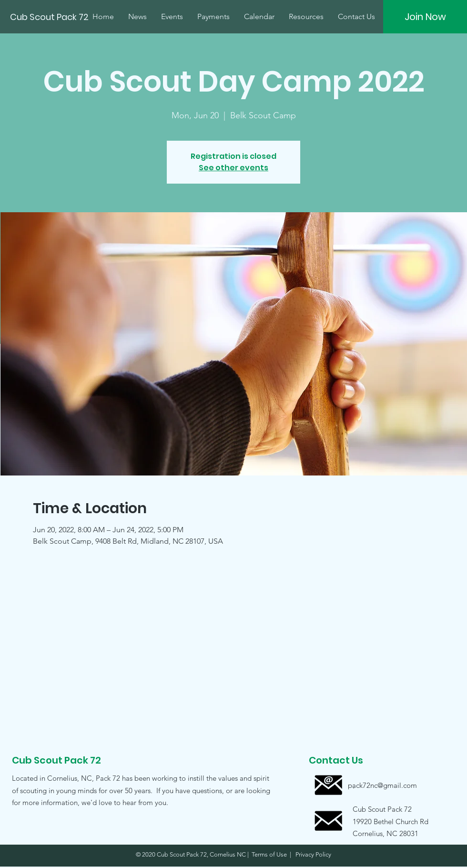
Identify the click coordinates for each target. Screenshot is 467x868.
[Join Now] (425, 17)
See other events (233, 168)
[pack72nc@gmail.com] (382, 785)
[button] (382, 821)
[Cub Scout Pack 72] (50, 17)
